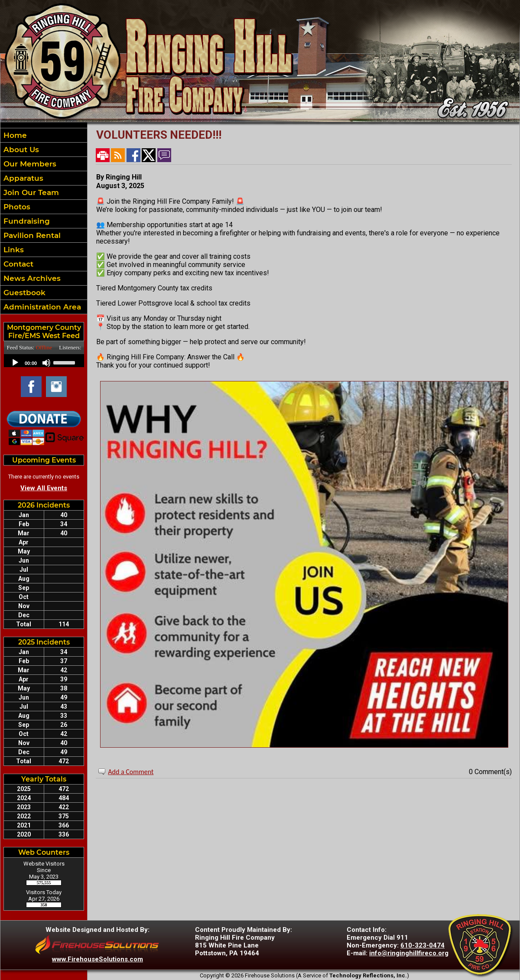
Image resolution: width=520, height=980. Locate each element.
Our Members (29, 164)
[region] (44, 221)
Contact (17, 264)
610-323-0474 (422, 945)
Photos (16, 207)
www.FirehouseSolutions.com (97, 959)
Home (14, 135)
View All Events (44, 488)
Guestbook (23, 293)
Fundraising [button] (26, 221)
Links (13, 250)
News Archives (31, 278)
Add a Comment (131, 772)
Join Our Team (30, 192)
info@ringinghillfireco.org (409, 953)
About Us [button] (20, 150)
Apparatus (22, 178)
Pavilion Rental (31, 235)
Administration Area (41, 307)
